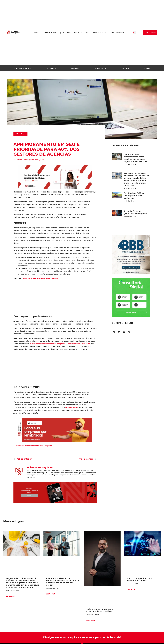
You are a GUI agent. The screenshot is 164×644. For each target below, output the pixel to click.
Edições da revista (100, 33)
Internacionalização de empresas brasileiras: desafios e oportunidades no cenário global (63, 582)
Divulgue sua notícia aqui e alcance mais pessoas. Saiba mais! (82, 637)
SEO (33, 446)
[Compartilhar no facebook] (114, 332)
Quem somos (65, 33)
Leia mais (10, 596)
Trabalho (75, 68)
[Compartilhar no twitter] (119, 332)
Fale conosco (117, 33)
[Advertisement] (55, 297)
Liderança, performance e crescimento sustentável (100, 610)
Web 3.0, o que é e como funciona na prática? (139, 580)
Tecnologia (51, 68)
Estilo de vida (100, 68)
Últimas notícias (49, 33)
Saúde (147, 68)
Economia (125, 68)
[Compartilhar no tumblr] (129, 332)
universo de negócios (44, 446)
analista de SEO (24, 446)
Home (37, 33)
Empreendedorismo (23, 68)
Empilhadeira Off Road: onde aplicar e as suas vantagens (135, 196)
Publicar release (81, 33)
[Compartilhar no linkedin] (124, 332)
